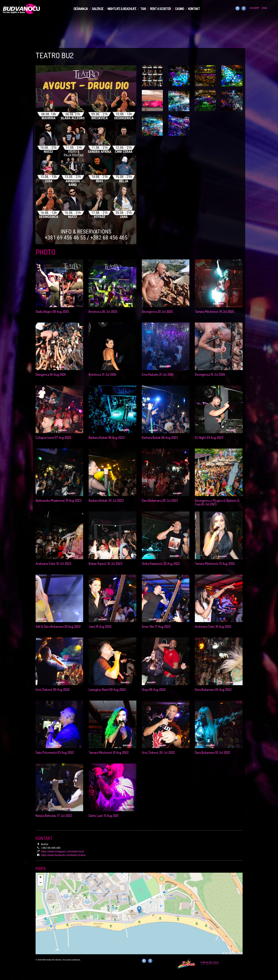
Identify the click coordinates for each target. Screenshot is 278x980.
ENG (265, 8)
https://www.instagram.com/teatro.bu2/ (63, 851)
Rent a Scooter (160, 9)
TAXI (143, 9)
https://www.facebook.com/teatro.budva (63, 855)
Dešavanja (81, 9)
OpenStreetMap (237, 953)
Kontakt (194, 9)
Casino (179, 9)
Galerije (98, 9)
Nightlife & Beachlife (122, 9)
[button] (139, 910)
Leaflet (227, 953)
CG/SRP (254, 8)
